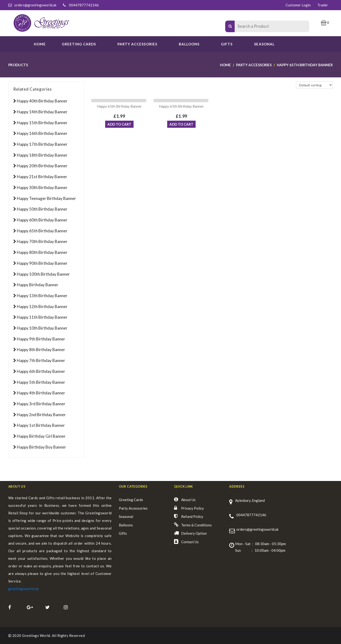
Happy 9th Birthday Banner (41, 339)
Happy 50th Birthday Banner (42, 209)
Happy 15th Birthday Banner (42, 123)
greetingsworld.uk (24, 589)
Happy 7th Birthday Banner (41, 360)
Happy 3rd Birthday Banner (41, 404)
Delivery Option (194, 533)
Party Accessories (133, 508)
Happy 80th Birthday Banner (42, 252)
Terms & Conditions (196, 525)
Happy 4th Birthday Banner (41, 393)
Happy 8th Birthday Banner (41, 350)
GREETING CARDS (79, 44)
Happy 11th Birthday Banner (42, 317)
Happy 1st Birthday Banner (41, 425)
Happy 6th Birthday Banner (41, 371)
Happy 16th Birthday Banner (42, 133)
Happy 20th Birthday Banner (42, 166)
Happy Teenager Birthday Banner (46, 198)
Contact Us (190, 542)
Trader (323, 5)
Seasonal (126, 516)
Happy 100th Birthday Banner (43, 274)
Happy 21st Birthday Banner (42, 177)
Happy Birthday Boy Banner (41, 447)
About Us (188, 500)
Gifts (227, 44)
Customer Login (298, 5)
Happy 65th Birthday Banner (42, 231)
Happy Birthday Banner (38, 285)
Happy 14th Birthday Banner (42, 112)
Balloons (189, 44)
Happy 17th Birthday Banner (42, 144)
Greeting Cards (131, 500)
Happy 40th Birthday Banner (42, 101)
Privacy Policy (193, 508)
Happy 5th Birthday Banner (41, 382)
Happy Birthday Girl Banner (41, 436)
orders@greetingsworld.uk (35, 5)
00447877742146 (84, 5)
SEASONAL (264, 44)
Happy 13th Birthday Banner (42, 296)
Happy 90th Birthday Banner (42, 263)
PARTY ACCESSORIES (137, 44)
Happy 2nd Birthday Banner (41, 415)
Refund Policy (192, 516)
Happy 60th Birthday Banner (42, 220)
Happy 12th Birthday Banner (42, 307)
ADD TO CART (119, 126)
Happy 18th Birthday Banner (42, 155)
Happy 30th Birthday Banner (42, 187)
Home (40, 44)
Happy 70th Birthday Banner (42, 241)
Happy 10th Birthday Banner (42, 328)
